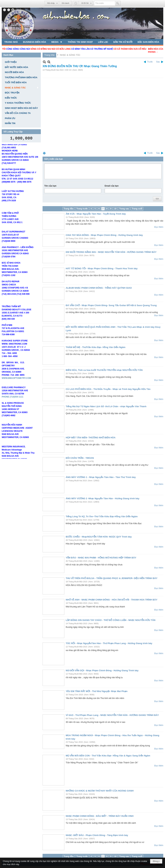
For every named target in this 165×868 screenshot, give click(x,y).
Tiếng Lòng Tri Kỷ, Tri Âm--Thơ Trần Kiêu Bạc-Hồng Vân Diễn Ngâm (102, 516)
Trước (150, 62)
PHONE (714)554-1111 (13, 400)
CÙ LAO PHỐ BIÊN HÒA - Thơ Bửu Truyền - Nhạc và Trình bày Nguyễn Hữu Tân (108, 389)
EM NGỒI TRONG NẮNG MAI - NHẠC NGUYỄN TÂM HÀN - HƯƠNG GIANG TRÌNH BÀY (111, 252)
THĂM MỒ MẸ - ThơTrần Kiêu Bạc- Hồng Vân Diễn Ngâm (96, 347)
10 (115, 209)
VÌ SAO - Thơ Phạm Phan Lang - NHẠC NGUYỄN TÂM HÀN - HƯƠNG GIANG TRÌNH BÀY (112, 715)
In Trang (44, 153)
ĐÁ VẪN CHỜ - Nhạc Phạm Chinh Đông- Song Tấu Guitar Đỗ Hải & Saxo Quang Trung (111, 305)
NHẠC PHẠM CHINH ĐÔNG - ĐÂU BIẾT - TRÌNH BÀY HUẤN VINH (100, 816)
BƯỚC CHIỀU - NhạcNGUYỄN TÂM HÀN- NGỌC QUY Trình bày (99, 537)
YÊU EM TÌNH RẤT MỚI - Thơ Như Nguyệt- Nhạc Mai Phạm (97, 691)
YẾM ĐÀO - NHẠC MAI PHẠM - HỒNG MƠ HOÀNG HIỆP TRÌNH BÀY (101, 558)
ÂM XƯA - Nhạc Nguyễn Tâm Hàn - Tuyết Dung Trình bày (96, 214)
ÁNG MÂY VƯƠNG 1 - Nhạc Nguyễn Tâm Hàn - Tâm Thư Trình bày (101, 477)
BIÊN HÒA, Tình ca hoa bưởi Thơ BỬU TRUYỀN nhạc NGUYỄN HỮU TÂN (104, 370)
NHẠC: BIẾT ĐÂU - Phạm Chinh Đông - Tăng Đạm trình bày (97, 835)
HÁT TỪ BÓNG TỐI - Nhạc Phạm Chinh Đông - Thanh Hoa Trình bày (102, 268)
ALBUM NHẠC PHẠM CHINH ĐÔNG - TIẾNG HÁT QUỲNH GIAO (99, 288)
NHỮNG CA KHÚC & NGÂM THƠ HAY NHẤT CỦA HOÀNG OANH (100, 791)
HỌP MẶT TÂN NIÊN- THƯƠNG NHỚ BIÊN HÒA (91, 438)
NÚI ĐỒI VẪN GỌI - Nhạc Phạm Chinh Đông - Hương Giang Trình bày (102, 670)
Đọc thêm (159, 227)
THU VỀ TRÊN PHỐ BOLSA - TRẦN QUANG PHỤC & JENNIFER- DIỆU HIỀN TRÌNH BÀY (112, 578)
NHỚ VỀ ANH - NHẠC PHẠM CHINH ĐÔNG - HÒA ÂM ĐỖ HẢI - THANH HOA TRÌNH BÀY (112, 600)
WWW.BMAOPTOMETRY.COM (16, 382)
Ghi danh (65, 3)
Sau (158, 62)
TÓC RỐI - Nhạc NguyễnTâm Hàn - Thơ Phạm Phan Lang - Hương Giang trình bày (109, 643)
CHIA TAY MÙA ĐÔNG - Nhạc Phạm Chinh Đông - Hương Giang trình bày (104, 235)
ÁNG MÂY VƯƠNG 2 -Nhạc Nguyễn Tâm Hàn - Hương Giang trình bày (103, 498)
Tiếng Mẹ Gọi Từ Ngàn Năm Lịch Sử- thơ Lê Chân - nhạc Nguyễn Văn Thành (106, 406)
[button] (57, 42)
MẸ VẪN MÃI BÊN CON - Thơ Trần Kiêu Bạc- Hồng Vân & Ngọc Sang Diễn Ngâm (108, 756)
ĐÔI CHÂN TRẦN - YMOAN (80, 458)
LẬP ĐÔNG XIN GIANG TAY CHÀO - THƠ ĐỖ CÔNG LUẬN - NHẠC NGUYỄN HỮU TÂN (111, 620)
